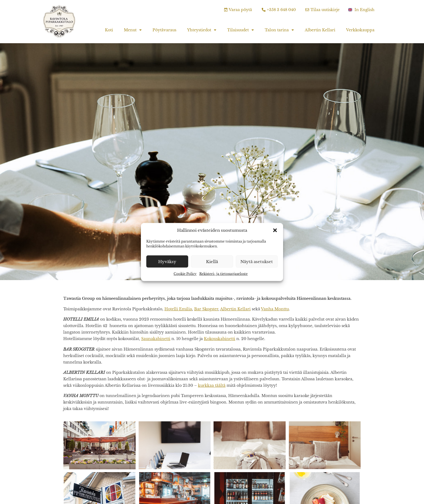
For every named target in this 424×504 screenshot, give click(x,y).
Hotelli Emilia (178, 309)
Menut (133, 30)
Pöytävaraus (164, 30)
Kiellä (212, 261)
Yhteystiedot (202, 30)
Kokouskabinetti (220, 339)
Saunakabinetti (156, 339)
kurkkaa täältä (212, 385)
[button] (275, 230)
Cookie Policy (185, 274)
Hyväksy (167, 261)
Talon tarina (279, 30)
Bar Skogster (206, 309)
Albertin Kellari (320, 30)
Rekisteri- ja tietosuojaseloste (223, 274)
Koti (109, 30)
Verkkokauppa (360, 30)
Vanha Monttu (275, 309)
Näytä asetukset (257, 261)
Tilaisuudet (241, 30)
